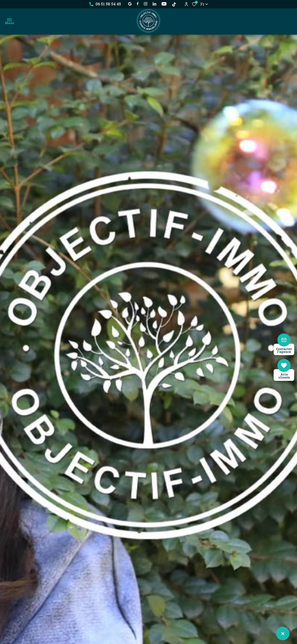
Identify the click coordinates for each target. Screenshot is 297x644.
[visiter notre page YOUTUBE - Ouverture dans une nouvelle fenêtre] (164, 4)
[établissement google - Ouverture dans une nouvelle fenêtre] (130, 4)
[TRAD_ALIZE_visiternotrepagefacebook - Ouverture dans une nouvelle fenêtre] (138, 4)
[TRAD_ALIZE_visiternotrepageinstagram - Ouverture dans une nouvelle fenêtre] (146, 4)
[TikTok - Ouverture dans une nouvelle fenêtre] (174, 4)
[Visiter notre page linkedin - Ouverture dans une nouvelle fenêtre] (154, 4)
